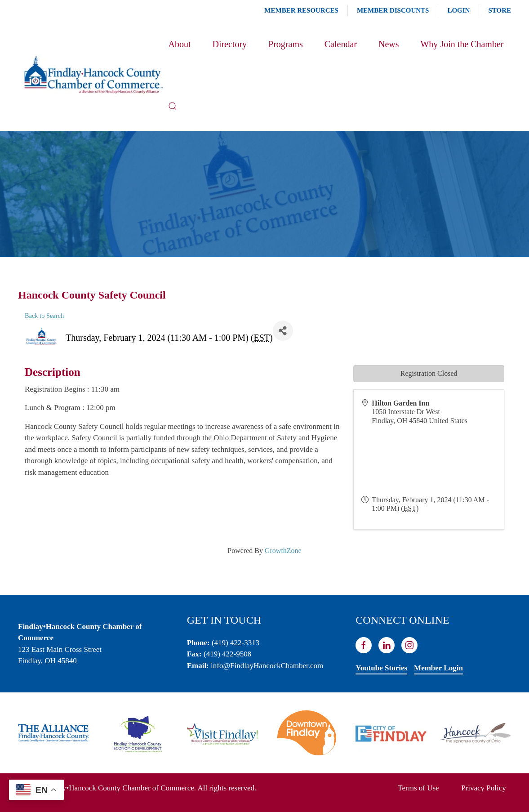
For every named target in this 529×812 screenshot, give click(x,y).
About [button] (179, 44)
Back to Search (44, 316)
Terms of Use (418, 788)
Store (500, 10)
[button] (173, 106)
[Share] (283, 331)
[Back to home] (93, 75)
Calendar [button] (341, 44)
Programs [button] (286, 44)
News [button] (389, 44)
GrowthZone (283, 551)
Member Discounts (393, 10)
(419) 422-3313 (236, 643)
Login (458, 10)
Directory (229, 44)
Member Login (438, 668)
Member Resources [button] (301, 10)
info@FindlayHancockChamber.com (267, 666)
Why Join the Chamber (462, 44)
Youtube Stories (381, 668)
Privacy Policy (484, 788)
